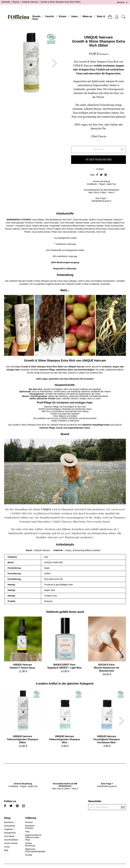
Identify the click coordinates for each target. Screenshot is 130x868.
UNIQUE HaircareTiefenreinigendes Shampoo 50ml (64, 739)
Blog (6, 850)
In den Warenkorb (99, 160)
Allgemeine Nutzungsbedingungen (35, 850)
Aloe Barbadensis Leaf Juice (58, 220)
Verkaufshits (10, 826)
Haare (74, 16)
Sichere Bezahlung (30, 844)
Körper (63, 16)
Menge (97, 149)
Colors (7, 847)
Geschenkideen (11, 840)
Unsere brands (11, 843)
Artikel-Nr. (59, 550)
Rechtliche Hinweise (30, 827)
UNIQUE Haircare (99, 37)
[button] (55, 63)
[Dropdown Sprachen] (123, 2)
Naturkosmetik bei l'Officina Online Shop (33, 837)
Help (27, 832)
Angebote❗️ (10, 829)
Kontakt (28, 855)
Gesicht (50, 16)
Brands (37, 16)
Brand (29, 550)
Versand (29, 822)
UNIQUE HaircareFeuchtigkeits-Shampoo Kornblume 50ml (106, 739)
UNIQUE (13, 281)
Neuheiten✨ (10, 822)
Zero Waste (9, 836)
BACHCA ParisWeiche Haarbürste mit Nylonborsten (106, 668)
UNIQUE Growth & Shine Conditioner (83, 284)
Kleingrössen (10, 833)
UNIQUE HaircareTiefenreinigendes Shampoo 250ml (22, 739)
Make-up (87, 16)
